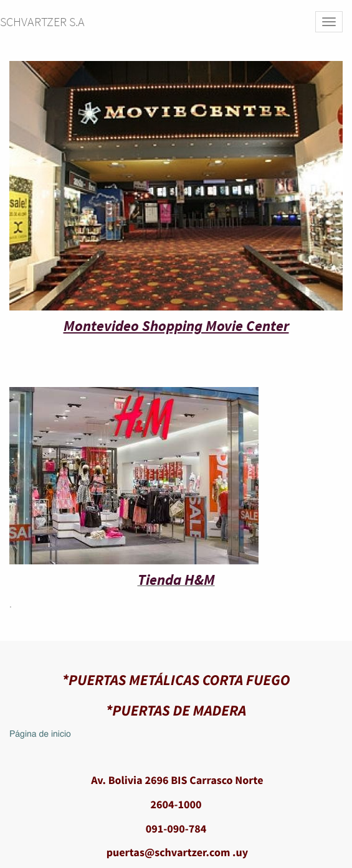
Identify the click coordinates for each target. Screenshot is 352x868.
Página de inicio (40, 735)
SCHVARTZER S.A (42, 21)
